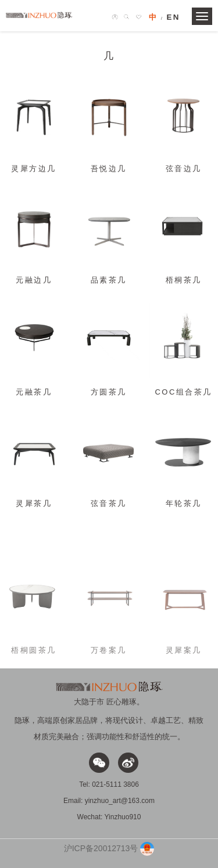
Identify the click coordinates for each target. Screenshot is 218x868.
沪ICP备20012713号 (101, 848)
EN (173, 17)
